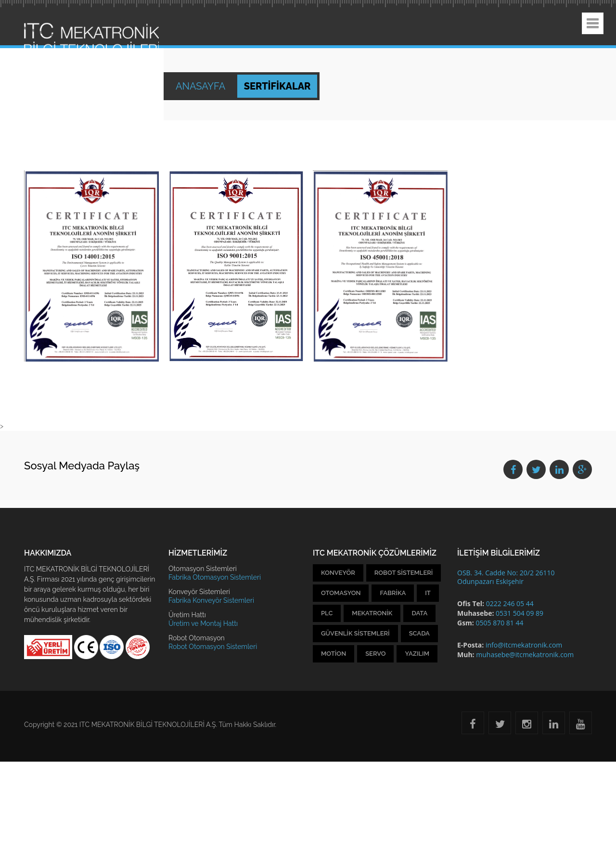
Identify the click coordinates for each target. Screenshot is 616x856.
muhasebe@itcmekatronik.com (525, 655)
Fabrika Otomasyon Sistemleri (215, 577)
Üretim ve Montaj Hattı (203, 623)
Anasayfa (202, 86)
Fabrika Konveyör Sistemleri (211, 600)
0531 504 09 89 (520, 613)
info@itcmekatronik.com (524, 645)
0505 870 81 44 (499, 623)
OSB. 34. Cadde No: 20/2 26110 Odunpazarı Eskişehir (506, 577)
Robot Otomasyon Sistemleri (213, 647)
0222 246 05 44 (510, 603)
